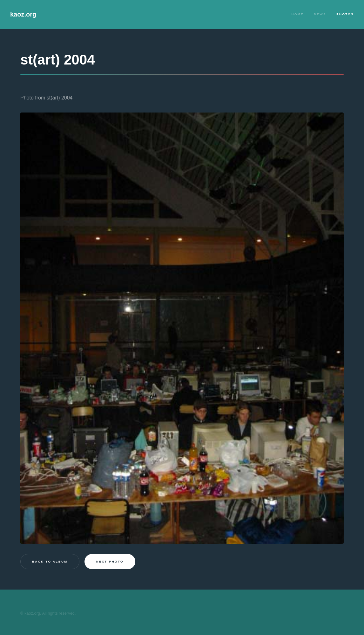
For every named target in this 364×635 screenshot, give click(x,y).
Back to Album (50, 561)
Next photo (110, 561)
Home (298, 14)
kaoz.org (23, 14)
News (320, 14)
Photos (345, 14)
